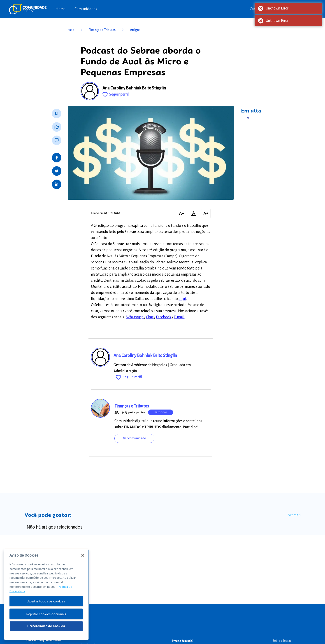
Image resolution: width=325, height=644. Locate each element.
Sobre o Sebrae (282, 641)
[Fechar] (83, 557)
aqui (182, 299)
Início (75, 30)
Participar (161, 412)
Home (60, 9)
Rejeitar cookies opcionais (46, 615)
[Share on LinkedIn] (57, 184)
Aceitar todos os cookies (46, 602)
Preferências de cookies (46, 627)
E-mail (179, 317)
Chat (150, 317)
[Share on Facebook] (57, 158)
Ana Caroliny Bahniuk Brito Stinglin (134, 88)
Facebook (164, 317)
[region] (46, 596)
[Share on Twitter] (57, 171)
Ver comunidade (134, 438)
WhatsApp (135, 317)
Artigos (135, 30)
